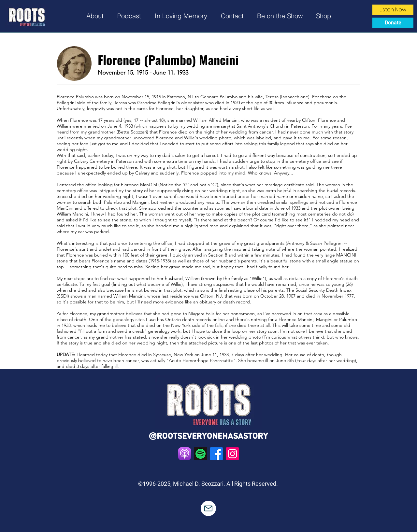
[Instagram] (232, 454)
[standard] (185, 454)
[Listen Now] (393, 10)
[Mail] (208, 508)
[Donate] (393, 23)
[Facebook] (216, 454)
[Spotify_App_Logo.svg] (201, 454)
